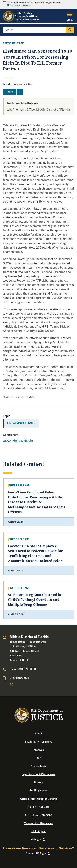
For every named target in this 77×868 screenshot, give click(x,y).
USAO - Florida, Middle (18, 441)
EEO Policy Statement (38, 815)
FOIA (39, 758)
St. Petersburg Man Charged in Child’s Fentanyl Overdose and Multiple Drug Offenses (35, 600)
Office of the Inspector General (39, 799)
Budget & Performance (39, 742)
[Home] (22, 21)
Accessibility (39, 766)
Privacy (39, 782)
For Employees (38, 791)
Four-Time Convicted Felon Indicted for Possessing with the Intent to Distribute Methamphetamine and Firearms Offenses (37, 502)
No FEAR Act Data (38, 807)
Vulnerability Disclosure (38, 823)
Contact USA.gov (38, 853)
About (39, 734)
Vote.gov (38, 839)
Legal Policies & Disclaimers (38, 774)
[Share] (13, 92)
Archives (39, 750)
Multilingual (38, 831)
